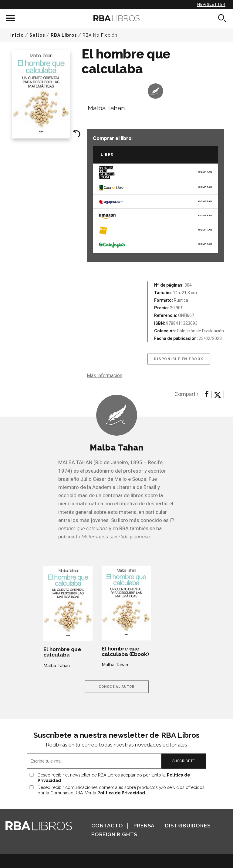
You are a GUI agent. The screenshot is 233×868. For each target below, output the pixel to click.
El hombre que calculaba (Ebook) (125, 651)
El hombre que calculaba (62, 652)
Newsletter (211, 5)
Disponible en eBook (179, 359)
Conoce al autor (117, 687)
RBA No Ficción (100, 35)
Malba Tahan (106, 108)
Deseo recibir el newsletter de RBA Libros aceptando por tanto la (114, 778)
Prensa (144, 826)
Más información (105, 376)
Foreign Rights (114, 834)
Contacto (107, 826)
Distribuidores (188, 826)
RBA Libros (64, 35)
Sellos (37, 35)
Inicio (17, 35)
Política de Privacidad (121, 793)
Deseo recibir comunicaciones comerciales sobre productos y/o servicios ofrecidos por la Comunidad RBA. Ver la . (121, 790)
